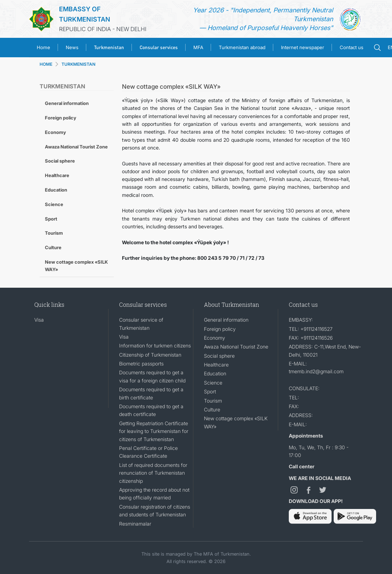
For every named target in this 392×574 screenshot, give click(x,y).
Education (56, 190)
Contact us (352, 47)
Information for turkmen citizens (155, 345)
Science (54, 204)
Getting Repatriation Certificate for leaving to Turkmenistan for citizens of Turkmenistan (154, 431)
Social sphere (60, 161)
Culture (53, 247)
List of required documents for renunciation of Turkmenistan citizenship (153, 473)
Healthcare (57, 175)
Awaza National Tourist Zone (76, 147)
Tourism (54, 233)
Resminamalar (135, 524)
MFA (198, 47)
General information (67, 103)
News (72, 47)
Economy (55, 132)
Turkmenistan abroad (242, 47)
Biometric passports (141, 364)
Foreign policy (61, 118)
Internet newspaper (303, 47)
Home (43, 47)
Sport (51, 219)
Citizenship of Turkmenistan (150, 355)
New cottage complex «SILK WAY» (76, 266)
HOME (46, 64)
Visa (39, 320)
